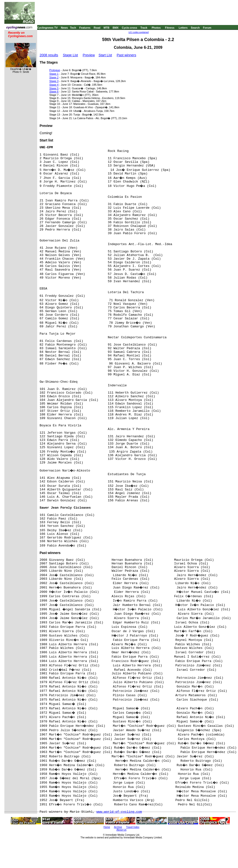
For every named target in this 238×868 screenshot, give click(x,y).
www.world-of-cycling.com (119, 812)
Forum (207, 28)
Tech (73, 28)
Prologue (55, 70)
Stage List (70, 55)
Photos (156, 28)
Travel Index (133, 827)
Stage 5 (54, 88)
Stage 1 (54, 74)
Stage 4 (54, 85)
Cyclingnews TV (47, 28)
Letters (183, 28)
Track (144, 28)
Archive (118, 827)
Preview (89, 55)
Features (85, 28)
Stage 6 (54, 91)
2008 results (49, 55)
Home (107, 827)
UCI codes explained (139, 32)
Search (195, 28)
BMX (116, 28)
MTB (107, 28)
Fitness (170, 28)
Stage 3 (54, 81)
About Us (121, 830)
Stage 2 (54, 77)
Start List (105, 55)
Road (97, 28)
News (64, 28)
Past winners (127, 55)
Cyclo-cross (130, 28)
